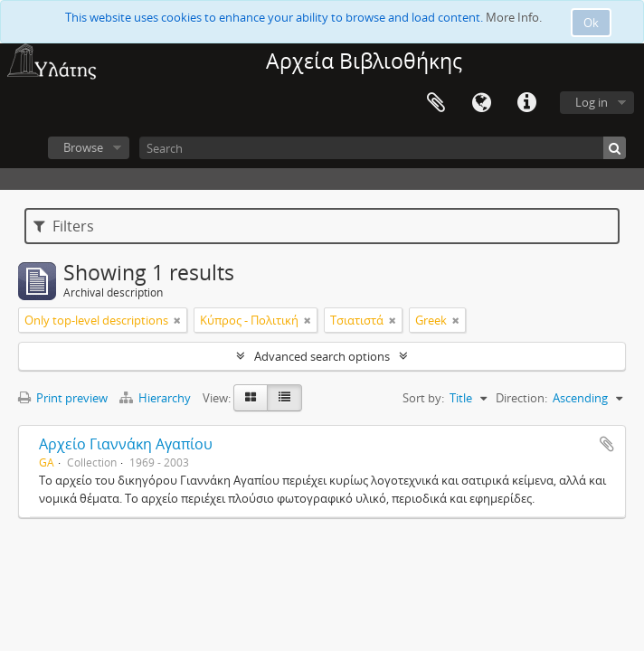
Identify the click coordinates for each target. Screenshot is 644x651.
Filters (64, 226)
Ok (591, 23)
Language (481, 103)
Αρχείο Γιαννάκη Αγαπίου (126, 444)
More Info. (514, 17)
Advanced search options (322, 356)
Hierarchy (156, 398)
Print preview (63, 398)
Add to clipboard (607, 444)
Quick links (526, 103)
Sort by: (423, 398)
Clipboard (436, 103)
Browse (83, 147)
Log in (592, 102)
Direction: (521, 398)
